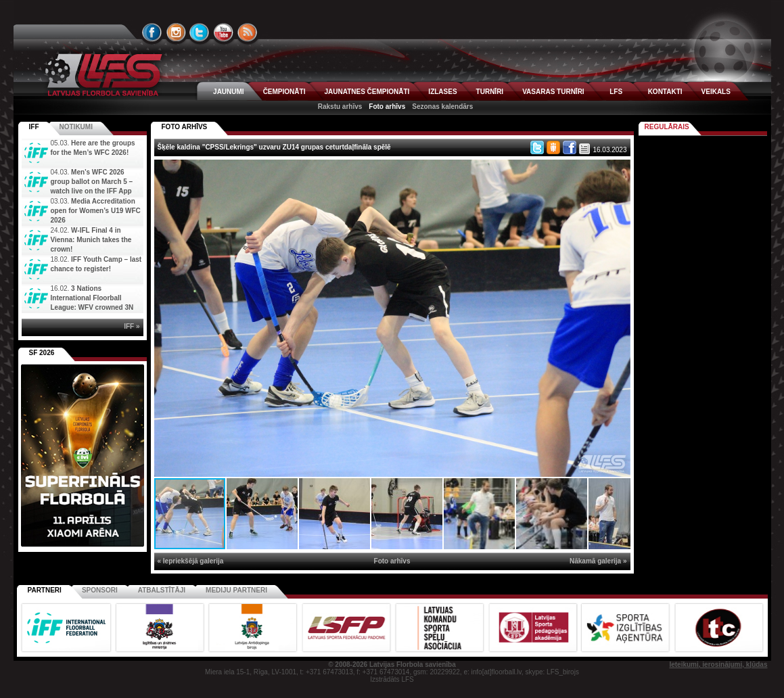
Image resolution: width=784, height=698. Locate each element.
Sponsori (100, 590)
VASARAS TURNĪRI (553, 92)
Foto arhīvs (387, 107)
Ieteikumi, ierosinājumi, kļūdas (718, 665)
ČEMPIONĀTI (284, 92)
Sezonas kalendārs (442, 107)
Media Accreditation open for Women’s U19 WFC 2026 (96, 211)
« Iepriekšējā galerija (191, 561)
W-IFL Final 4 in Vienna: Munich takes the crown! (91, 240)
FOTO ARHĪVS (185, 127)
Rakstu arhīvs (340, 107)
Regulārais (667, 127)
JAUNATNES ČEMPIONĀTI (367, 92)
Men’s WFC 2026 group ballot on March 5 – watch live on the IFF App (92, 182)
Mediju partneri (236, 590)
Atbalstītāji (162, 590)
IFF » (132, 326)
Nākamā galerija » (598, 561)
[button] (618, 172)
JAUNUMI (229, 92)
